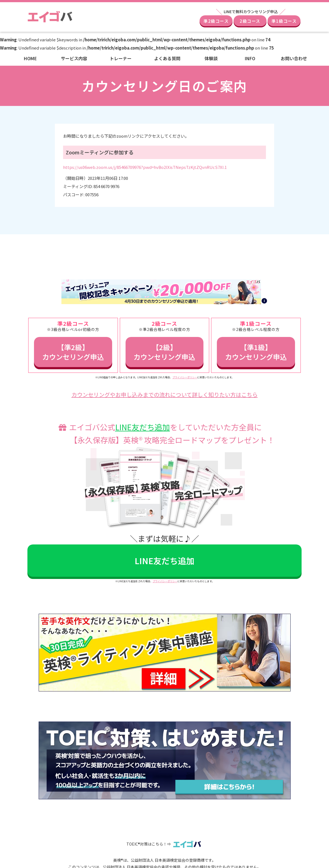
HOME (30, 58)
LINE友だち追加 (143, 427)
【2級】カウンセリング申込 (164, 352)
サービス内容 (74, 58)
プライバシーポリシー (185, 377)
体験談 (211, 58)
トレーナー (121, 58)
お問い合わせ (294, 58)
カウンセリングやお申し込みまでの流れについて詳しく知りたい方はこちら (165, 395)
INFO (250, 58)
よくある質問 (167, 58)
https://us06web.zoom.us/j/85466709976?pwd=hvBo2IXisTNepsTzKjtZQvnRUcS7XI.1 (145, 167)
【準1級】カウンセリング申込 (256, 352)
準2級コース (216, 21)
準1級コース (284, 21)
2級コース (250, 21)
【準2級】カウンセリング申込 (73, 352)
